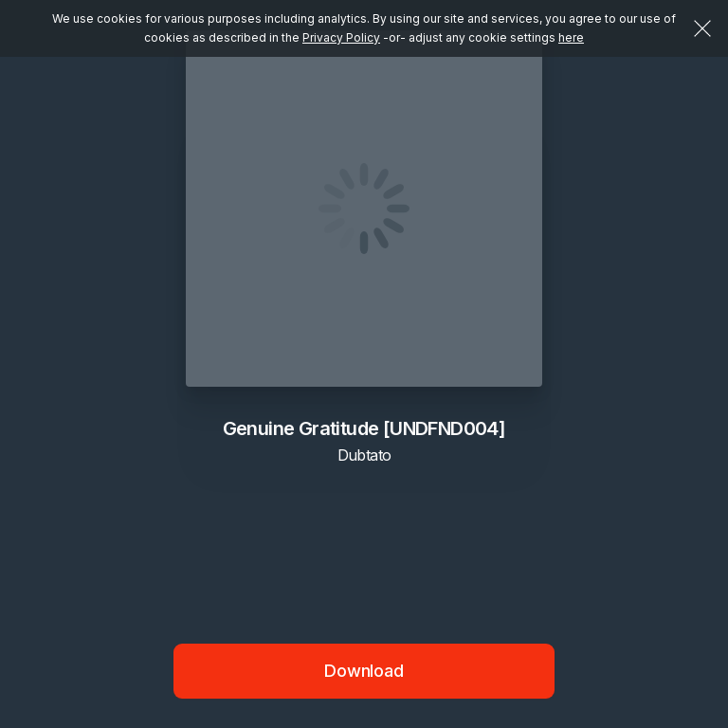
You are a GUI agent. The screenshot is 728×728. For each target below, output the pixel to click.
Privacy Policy (341, 37)
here (571, 37)
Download (364, 671)
